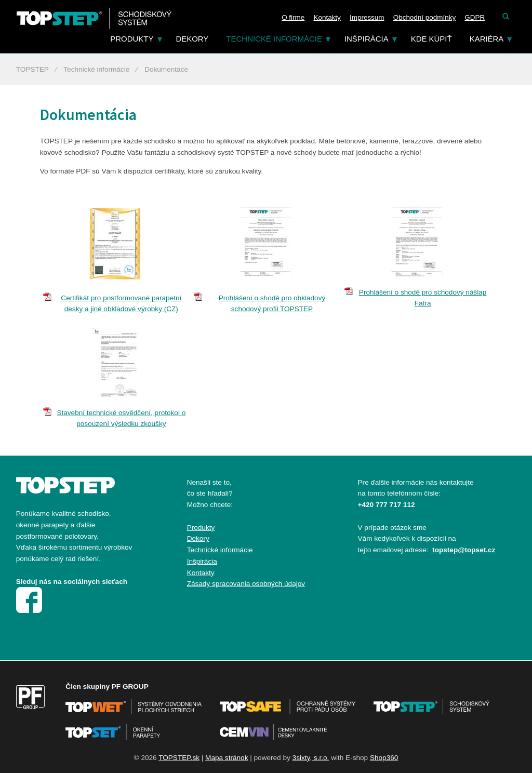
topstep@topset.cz (464, 550)
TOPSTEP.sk (179, 758)
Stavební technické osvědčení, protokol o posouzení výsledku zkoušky (121, 418)
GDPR (475, 17)
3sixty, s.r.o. (311, 758)
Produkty (132, 39)
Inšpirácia (367, 39)
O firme (293, 17)
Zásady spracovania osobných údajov (246, 584)
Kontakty (327, 17)
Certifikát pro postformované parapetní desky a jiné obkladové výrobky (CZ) (121, 304)
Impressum (367, 17)
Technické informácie (274, 39)
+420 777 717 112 (387, 505)
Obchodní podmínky (424, 17)
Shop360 (384, 758)
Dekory (192, 39)
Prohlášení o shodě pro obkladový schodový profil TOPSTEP (272, 304)
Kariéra (487, 39)
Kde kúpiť (431, 39)
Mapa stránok (227, 758)
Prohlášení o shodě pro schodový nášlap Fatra (423, 298)
